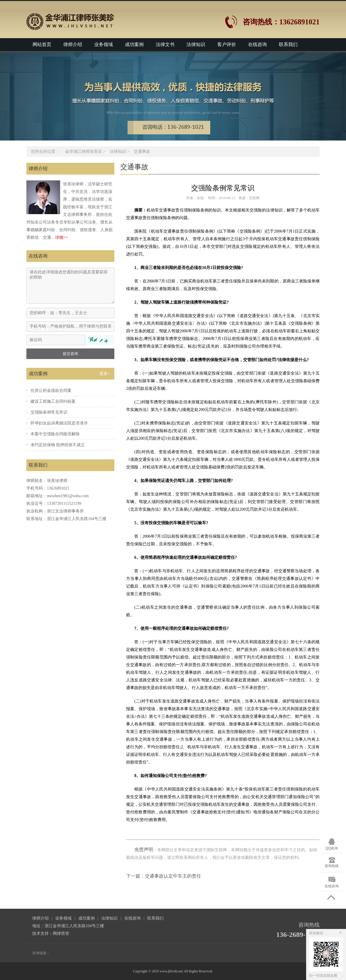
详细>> (62, 237)
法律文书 (165, 44)
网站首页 (42, 44)
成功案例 (134, 44)
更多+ (105, 374)
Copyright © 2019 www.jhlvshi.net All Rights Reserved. (173, 971)
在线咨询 (257, 44)
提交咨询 (70, 354)
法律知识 (196, 44)
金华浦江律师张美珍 (84, 152)
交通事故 (142, 152)
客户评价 (227, 44)
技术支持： (43, 934)
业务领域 (104, 44)
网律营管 (61, 934)
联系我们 (288, 44)
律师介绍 (73, 44)
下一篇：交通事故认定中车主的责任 (164, 876)
